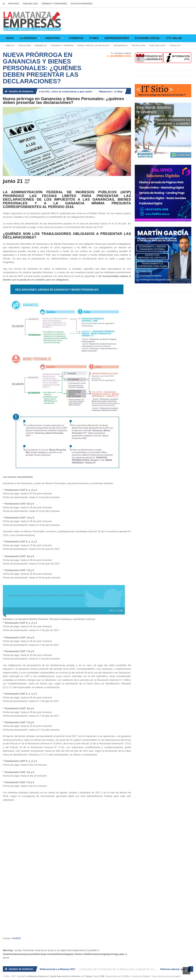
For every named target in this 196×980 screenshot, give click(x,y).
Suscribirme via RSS (119, 56)
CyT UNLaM (174, 38)
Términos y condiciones (54, 4)
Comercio (76, 38)
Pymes (94, 38)
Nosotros (14, 4)
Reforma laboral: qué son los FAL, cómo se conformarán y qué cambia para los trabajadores (66, 92)
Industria (54, 39)
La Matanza (30, 39)
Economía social (147, 38)
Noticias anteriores (82, 4)
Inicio (10, 38)
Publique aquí (30, 4)
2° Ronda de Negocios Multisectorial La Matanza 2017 (45, 969)
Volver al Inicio (121, 54)
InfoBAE (16, 938)
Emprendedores (117, 38)
